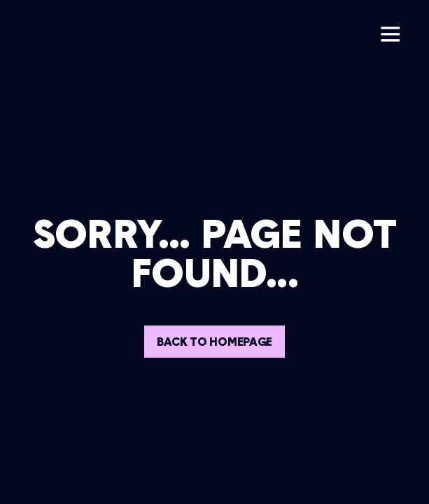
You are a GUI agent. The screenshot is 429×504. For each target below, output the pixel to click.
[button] (390, 34)
